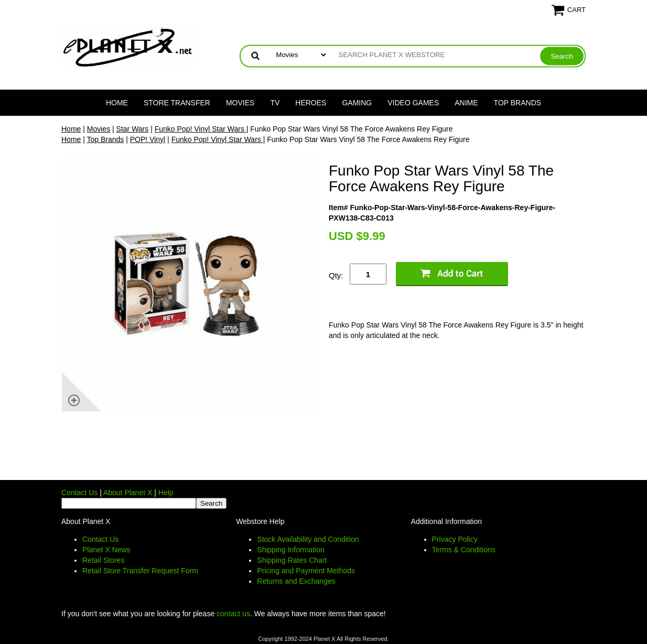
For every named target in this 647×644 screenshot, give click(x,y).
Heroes (311, 103)
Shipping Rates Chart (292, 560)
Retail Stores (103, 560)
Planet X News (106, 550)
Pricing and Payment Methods (306, 571)
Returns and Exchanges (296, 581)
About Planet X (128, 493)
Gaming (357, 103)
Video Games (413, 103)
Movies (240, 103)
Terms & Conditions (464, 550)
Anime (466, 103)
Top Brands (518, 103)
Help (166, 493)
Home (117, 103)
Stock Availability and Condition (308, 539)
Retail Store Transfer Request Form (140, 571)
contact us (233, 614)
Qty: (336, 275)
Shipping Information (290, 550)
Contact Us (79, 493)
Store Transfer (177, 103)
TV (275, 103)
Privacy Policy (455, 539)
